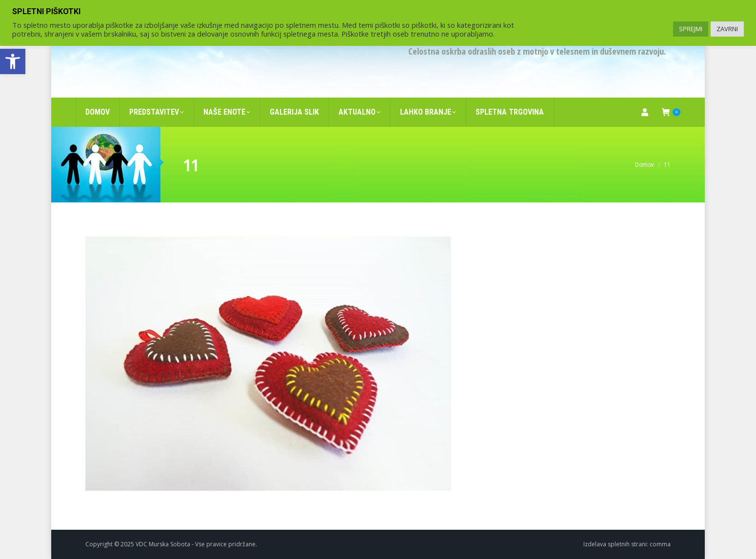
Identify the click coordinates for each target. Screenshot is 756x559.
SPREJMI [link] (691, 29)
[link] (13, 61)
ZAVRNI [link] (727, 29)
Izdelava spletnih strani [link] (615, 544)
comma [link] (660, 544)
